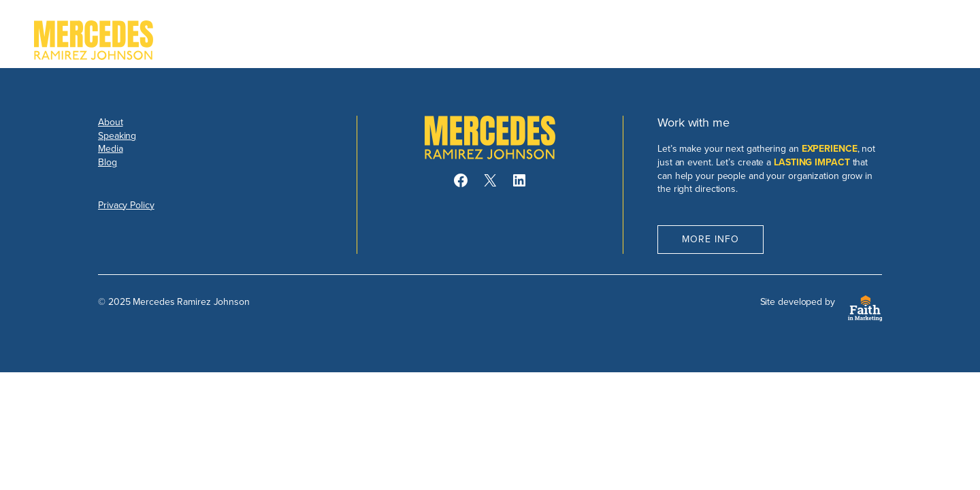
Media (111, 149)
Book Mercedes (885, 40)
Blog (108, 162)
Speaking (117, 136)
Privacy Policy (126, 205)
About (111, 122)
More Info (710, 239)
